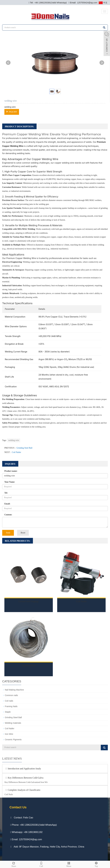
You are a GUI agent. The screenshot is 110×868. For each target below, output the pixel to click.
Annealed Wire (29, 666)
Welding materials (13, 723)
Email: (7, 504)
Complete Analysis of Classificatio (22, 790)
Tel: (6, 493)
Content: (8, 515)
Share (14, 864)
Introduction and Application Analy (23, 769)
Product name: (11, 471)
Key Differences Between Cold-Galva (24, 778)
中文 (103, 3)
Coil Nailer (16, 452)
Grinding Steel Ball (24, 448)
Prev (8, 63)
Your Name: (10, 482)
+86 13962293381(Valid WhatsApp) (50, 3)
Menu (69, 864)
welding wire (14, 440)
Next (102, 63)
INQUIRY (12, 112)
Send (8, 533)
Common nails (11, 695)
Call (41, 864)
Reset (23, 533)
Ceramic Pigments (13, 740)
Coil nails (9, 701)
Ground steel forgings (29, 601)
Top (96, 864)
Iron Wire (9, 734)
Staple (8, 712)
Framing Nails (11, 706)
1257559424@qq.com (87, 3)
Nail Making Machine (14, 690)
